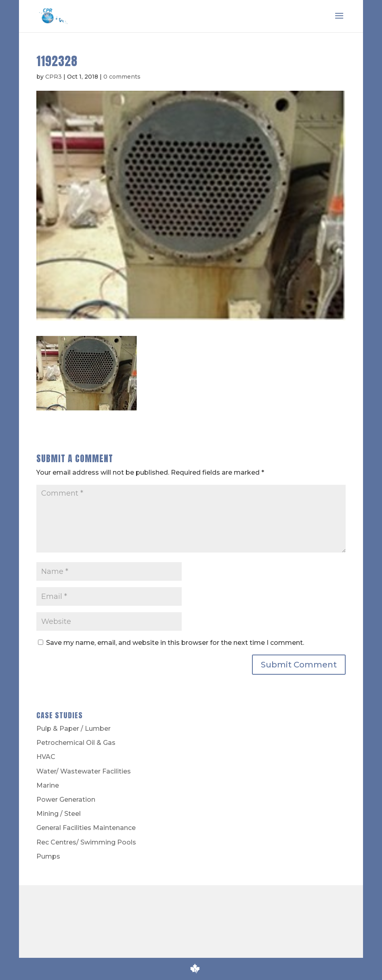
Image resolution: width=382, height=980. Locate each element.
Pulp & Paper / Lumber (73, 729)
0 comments (122, 77)
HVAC (46, 757)
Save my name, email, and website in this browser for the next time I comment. (175, 643)
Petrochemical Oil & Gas (76, 743)
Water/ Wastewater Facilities (84, 771)
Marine (48, 785)
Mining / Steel (59, 814)
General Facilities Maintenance (86, 828)
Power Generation (66, 800)
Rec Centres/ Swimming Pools (86, 842)
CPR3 (54, 77)
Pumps (48, 856)
